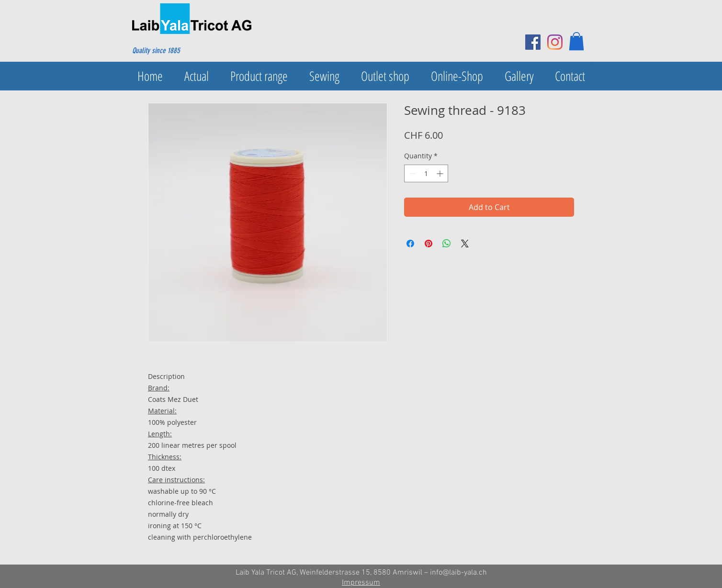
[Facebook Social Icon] (533, 42)
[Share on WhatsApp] (447, 244)
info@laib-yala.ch (458, 573)
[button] (576, 41)
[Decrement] (412, 173)
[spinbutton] (426, 173)
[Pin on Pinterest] (429, 244)
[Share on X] (465, 244)
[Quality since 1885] (178, 51)
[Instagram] (555, 42)
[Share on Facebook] (410, 244)
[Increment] (441, 173)
